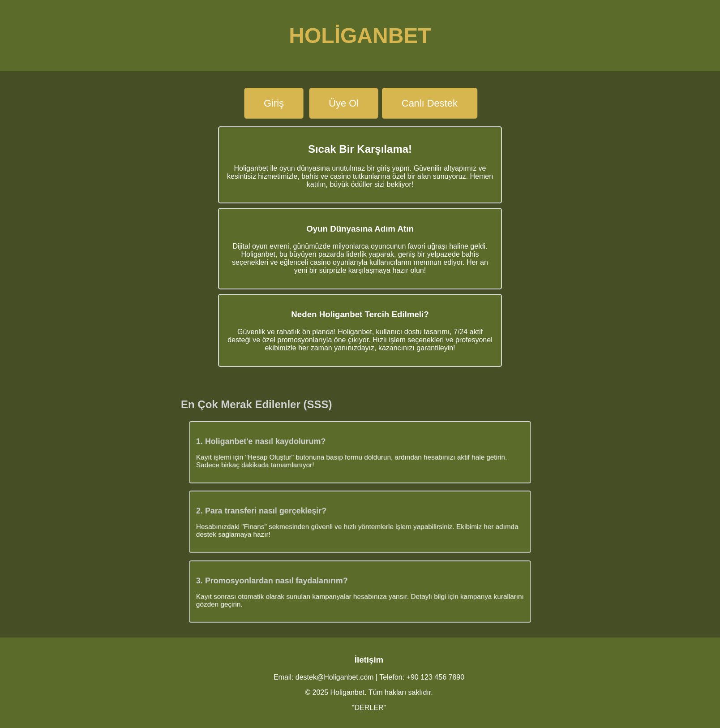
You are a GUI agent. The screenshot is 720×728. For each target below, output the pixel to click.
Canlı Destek (430, 103)
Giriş (274, 103)
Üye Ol (344, 103)
